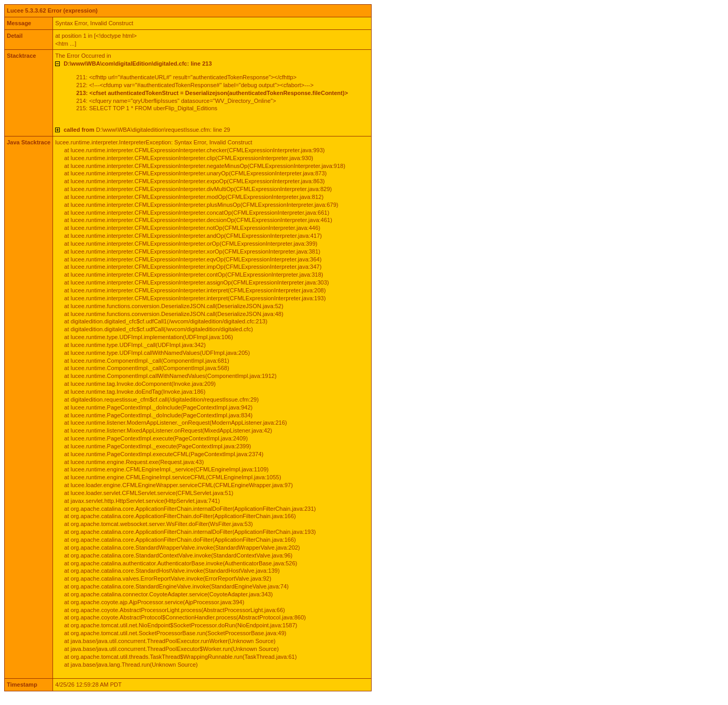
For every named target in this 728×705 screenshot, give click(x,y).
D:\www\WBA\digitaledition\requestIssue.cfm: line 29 (147, 130)
